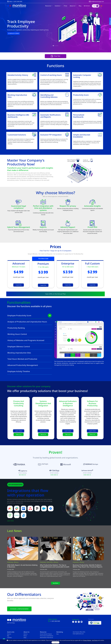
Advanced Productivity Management (30, 365)
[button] (102, 6)
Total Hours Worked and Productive (30, 359)
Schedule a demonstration (19, 609)
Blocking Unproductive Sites (30, 353)
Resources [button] (48, 6)
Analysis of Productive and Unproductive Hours (30, 322)
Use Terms (95, 640)
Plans (58, 634)
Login (96, 6)
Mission (25, 636)
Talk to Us (19, 434)
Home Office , (50, 562)
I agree (55, 642)
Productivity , (10, 562)
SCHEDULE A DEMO (14, 33)
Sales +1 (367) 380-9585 (16, 1)
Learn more (19, 431)
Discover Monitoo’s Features (46, 634)
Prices (65, 6)
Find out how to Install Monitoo (47, 636)
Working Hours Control (30, 334)
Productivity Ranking (30, 328)
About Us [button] (72, 6)
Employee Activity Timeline (30, 371)
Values (25, 638)
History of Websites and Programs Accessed (30, 340)
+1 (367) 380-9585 (55, 621)
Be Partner (87, 6)
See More (56, 583)
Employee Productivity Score (30, 315)
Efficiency (16, 562)
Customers (9, 638)
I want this (19, 285)
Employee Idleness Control (30, 347)
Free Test (56, 56)
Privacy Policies (87, 640)
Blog (80, 6)
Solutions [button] (58, 6)
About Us (9, 634)
